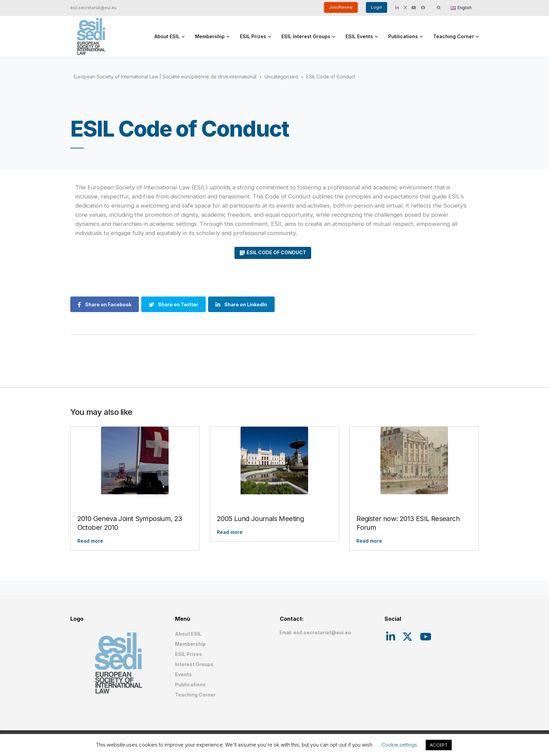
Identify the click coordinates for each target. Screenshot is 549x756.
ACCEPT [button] (439, 745)
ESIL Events (359, 36)
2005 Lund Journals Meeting (260, 519)
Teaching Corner (454, 36)
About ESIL (167, 36)
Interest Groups (194, 664)
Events (183, 674)
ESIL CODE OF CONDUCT (276, 252)
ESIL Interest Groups (306, 36)
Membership (210, 36)
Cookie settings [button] (399, 745)
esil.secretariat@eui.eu (93, 8)
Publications (403, 36)
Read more (90, 541)
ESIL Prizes (253, 36)
